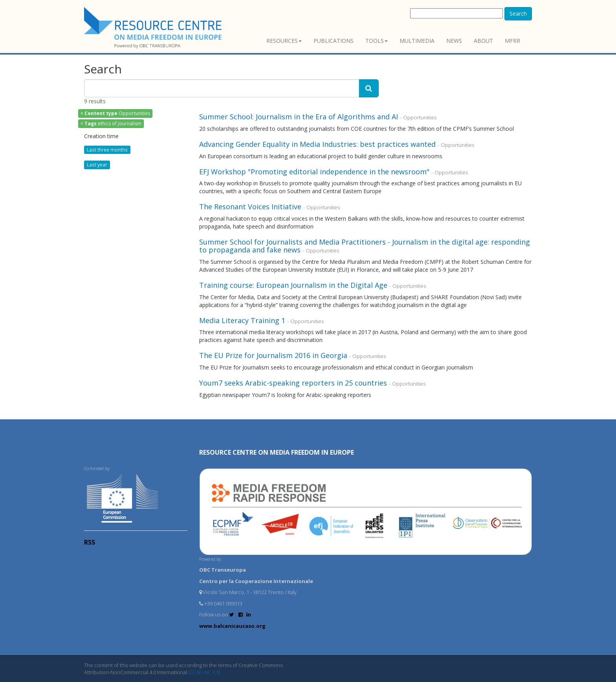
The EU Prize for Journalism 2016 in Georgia (273, 355)
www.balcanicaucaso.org (232, 626)
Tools (377, 41)
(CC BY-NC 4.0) (204, 672)
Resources (284, 41)
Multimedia (417, 41)
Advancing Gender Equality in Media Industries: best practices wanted (317, 144)
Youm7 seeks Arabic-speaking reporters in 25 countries (293, 383)
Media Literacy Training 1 (242, 320)
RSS (90, 542)
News (454, 41)
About (483, 41)
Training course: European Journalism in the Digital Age (293, 285)
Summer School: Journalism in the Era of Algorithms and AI (300, 117)
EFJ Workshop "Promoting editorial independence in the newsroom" (314, 172)
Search (518, 14)
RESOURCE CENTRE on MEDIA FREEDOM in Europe (277, 452)
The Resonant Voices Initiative (250, 207)
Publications (334, 41)
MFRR (512, 41)
